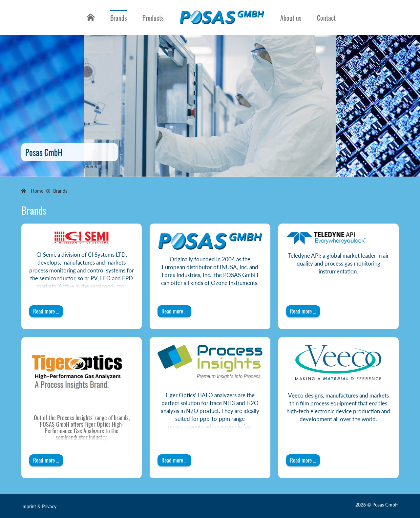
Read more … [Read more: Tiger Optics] (46, 460)
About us (291, 18)
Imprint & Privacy (39, 506)
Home (90, 23)
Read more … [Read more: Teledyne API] (303, 311)
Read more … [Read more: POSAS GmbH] (174, 311)
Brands (118, 18)
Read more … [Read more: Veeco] (303, 460)
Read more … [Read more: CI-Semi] (46, 311)
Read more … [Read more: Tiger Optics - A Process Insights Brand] (174, 460)
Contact (326, 18)
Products (153, 18)
